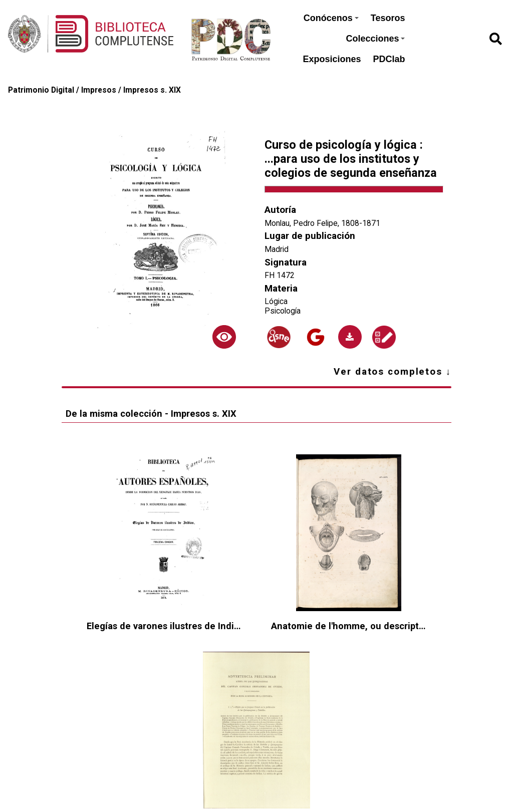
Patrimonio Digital (41, 90)
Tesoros (388, 18)
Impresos (99, 90)
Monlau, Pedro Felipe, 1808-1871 (322, 223)
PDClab (389, 59)
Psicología (283, 311)
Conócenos (331, 18)
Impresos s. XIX (152, 90)
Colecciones (375, 39)
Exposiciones (332, 59)
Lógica (276, 301)
